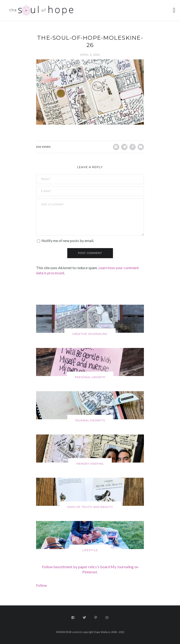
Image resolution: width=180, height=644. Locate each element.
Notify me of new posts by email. (68, 241)
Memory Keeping (90, 464)
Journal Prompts (90, 420)
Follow (41, 585)
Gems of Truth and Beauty (90, 507)
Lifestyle (90, 550)
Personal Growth (90, 377)
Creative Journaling (90, 334)
